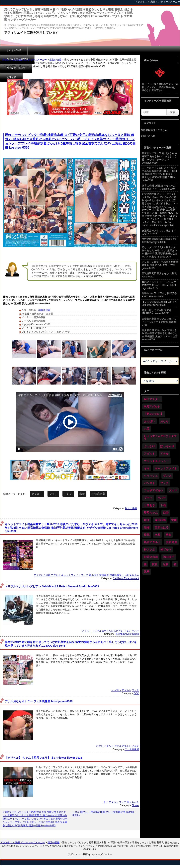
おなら (100, 746)
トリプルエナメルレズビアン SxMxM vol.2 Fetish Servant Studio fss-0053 (52, 586)
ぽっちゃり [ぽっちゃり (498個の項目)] (167, 446)
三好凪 (68, 494)
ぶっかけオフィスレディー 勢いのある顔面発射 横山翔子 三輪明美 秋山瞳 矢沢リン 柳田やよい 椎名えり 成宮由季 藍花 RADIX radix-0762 (159, 174)
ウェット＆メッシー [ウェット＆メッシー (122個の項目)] (156, 461)
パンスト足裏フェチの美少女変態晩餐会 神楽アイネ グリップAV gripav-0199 (160, 265)
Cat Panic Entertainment (126, 578)
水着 (82, 494)
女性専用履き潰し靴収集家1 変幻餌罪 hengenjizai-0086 (160, 241)
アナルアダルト (123, 746)
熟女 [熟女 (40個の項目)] (168, 535)
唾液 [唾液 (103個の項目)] (147, 520)
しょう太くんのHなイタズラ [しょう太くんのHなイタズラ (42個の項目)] (160, 437)
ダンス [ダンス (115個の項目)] (167, 476)
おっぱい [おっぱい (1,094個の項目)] (149, 421)
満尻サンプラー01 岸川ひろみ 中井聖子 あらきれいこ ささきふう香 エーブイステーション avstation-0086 (159, 158)
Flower (135, 805)
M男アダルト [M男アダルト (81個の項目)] (152, 406)
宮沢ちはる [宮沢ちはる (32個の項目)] (162, 527)
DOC (136, 693)
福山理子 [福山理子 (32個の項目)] (169, 557)
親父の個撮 (55, 60)
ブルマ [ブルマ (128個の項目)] (173, 490)
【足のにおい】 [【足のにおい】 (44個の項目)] (154, 414)
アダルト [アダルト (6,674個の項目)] (149, 454)
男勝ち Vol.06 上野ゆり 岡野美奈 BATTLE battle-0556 (159, 295)
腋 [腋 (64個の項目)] (145, 564)
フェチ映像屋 (132, 749)
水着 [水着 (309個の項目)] (157, 535)
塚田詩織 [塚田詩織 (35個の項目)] (160, 520)
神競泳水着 (44, 310)
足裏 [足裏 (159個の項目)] (166, 564)
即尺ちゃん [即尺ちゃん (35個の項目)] (151, 513)
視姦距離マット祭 (119, 575)
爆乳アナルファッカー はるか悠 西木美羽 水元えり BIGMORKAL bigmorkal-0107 (159, 285)
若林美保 (104, 575)
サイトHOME (14, 50)
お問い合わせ (148, 136)
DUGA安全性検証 (78, 50)
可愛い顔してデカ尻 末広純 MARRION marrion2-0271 (157, 312)
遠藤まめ (134, 575)
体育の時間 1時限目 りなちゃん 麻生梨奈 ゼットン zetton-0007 (159, 187)
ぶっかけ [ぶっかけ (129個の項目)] (149, 446)
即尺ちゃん (133, 802)
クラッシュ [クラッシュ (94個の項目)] (151, 476)
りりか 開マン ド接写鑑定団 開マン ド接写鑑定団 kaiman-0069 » (103, 814)
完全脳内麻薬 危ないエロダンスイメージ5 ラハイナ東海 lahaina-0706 (159, 322)
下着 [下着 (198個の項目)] (163, 505)
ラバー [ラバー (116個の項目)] (162, 498)
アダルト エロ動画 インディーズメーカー (24, 60)
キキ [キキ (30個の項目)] (147, 468)
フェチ (53, 494)
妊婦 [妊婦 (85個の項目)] (147, 527)
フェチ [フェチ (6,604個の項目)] (164, 483)
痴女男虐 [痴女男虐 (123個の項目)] (171, 542)
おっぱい (116, 690)
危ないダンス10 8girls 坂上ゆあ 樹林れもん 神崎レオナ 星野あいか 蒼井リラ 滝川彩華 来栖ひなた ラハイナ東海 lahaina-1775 (160, 252)
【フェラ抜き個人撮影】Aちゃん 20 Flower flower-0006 (159, 304)
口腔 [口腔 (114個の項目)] (166, 513)
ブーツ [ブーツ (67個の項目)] (148, 498)
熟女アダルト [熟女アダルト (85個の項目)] (152, 542)
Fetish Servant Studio (127, 634)
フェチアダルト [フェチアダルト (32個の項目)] (154, 490)
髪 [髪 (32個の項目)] (175, 564)
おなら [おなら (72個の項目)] (164, 421)
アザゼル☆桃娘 (42, 575)
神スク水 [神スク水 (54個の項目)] (149, 549)
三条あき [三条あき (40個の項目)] (149, 505)
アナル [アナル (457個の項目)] (164, 454)
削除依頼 (105, 50)
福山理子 (94, 575)
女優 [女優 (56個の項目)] (174, 520)
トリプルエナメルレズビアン (108, 631)
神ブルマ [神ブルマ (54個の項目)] (166, 549)
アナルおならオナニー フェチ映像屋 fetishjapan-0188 (39, 701)
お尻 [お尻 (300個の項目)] (147, 429)
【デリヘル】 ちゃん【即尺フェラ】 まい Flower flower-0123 (43, 758)
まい (106, 802)
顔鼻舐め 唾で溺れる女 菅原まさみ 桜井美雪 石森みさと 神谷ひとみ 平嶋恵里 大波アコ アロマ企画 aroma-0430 (160, 335)
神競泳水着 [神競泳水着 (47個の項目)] (151, 557)
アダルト (37, 494)
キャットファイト (71, 575)
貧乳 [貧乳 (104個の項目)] (155, 564)
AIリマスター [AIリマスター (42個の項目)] (152, 399)
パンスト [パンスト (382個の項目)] (149, 483)
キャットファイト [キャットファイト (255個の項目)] (166, 468)
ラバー (135, 631)
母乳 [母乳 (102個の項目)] (147, 535)
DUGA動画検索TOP (45, 50)
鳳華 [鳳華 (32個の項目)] (147, 572)
